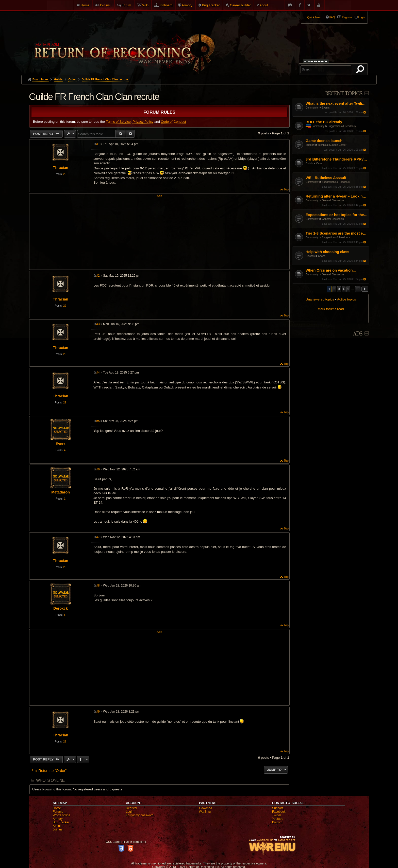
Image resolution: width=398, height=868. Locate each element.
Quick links (314, 17)
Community (312, 108)
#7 (98, 537)
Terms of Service (118, 122)
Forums (58, 812)
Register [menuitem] (347, 17)
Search (361, 70)
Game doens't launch (324, 141)
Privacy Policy (143, 122)
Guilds (309, 163)
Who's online (61, 815)
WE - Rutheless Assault (326, 178)
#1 (98, 144)
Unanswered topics (320, 299)
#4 (98, 373)
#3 (98, 324)
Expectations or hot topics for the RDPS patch (337, 215)
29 (65, 174)
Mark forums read (331, 309)
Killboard (166, 5)
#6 (98, 469)
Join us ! (105, 5)
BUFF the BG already (324, 122)
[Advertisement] (159, 233)
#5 (98, 421)
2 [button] (334, 289)
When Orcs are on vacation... (331, 270)
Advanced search (316, 61)
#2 (98, 276)
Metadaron (61, 492)
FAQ (332, 17)
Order (320, 163)
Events (326, 108)
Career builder (240, 5)
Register (132, 808)
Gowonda (205, 808)
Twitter (277, 815)
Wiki (146, 5)
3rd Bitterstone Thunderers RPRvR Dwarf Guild (337, 159)
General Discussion (333, 200)
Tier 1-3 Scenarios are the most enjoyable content (337, 233)
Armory (187, 5)
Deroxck (61, 608)
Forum (126, 5)
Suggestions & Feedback (342, 126)
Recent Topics (344, 94)
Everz (60, 444)
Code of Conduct (173, 122)
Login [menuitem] (362, 17)
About (264, 5)
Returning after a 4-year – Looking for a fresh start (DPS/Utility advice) (337, 196)
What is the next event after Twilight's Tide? (337, 103)
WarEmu (205, 812)
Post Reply (44, 134)
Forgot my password (140, 815)
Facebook (279, 812)
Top (286, 189)
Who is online (50, 780)
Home (85, 5)
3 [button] (339, 289)
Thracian (61, 168)
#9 (98, 712)
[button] (365, 289)
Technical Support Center (332, 145)
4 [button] (344, 289)
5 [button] (348, 289)
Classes (310, 256)
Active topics (346, 299)
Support (310, 145)
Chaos (322, 256)
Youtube (278, 819)
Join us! (58, 829)
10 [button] (358, 289)
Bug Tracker (211, 5)
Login (130, 812)
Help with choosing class (327, 252)
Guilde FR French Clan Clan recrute (105, 79)
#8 (98, 586)
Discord (277, 822)
